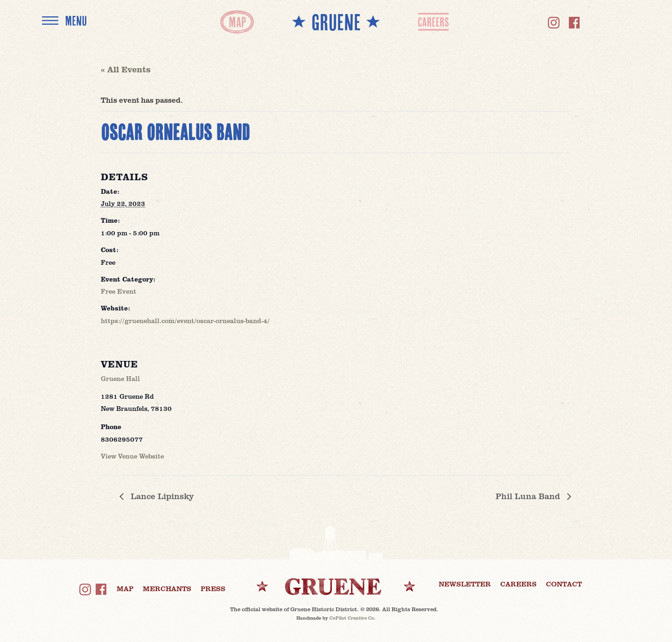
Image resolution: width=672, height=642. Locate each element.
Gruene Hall (120, 378)
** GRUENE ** (336, 22)
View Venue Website (132, 456)
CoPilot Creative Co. (353, 618)
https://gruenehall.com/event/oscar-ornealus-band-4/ (185, 321)
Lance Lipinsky (161, 496)
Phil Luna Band (529, 496)
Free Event (119, 291)
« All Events (126, 69)
